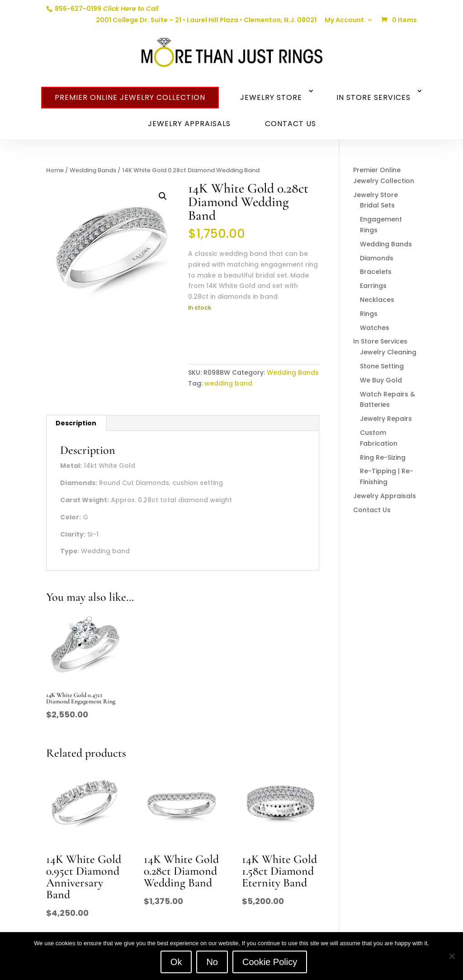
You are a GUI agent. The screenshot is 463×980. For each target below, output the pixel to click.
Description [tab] (76, 423)
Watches (375, 328)
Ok (176, 962)
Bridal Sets (377, 205)
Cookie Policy (270, 962)
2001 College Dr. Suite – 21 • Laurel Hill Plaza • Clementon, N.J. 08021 (206, 21)
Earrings (373, 286)
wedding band (228, 383)
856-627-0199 (106, 9)
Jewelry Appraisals (189, 124)
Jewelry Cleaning (388, 352)
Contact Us (291, 124)
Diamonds (377, 258)
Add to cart (224, 335)
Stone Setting (382, 366)
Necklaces (377, 300)
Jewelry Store (271, 97)
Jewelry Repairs (386, 419)
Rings (369, 314)
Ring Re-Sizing (383, 457)
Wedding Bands (93, 170)
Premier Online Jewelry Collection (130, 97)
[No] (452, 956)
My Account (344, 21)
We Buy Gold (381, 380)
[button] (163, 196)
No (212, 962)
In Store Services (373, 97)
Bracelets (376, 272)
